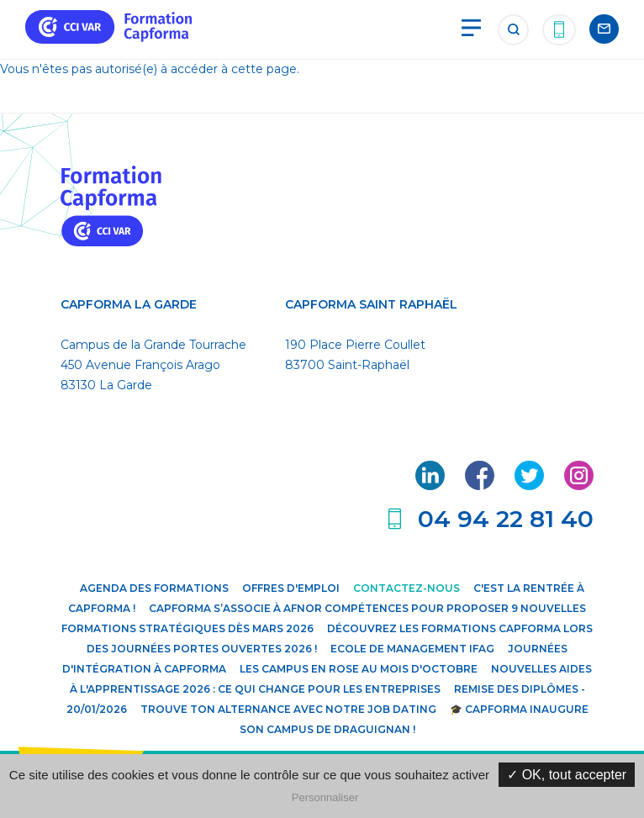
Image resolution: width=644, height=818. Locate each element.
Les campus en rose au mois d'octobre (359, 669)
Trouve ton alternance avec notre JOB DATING (288, 709)
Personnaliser (325, 797)
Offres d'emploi (291, 588)
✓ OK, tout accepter (567, 775)
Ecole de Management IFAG (412, 649)
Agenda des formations (154, 588)
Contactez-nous (406, 588)
